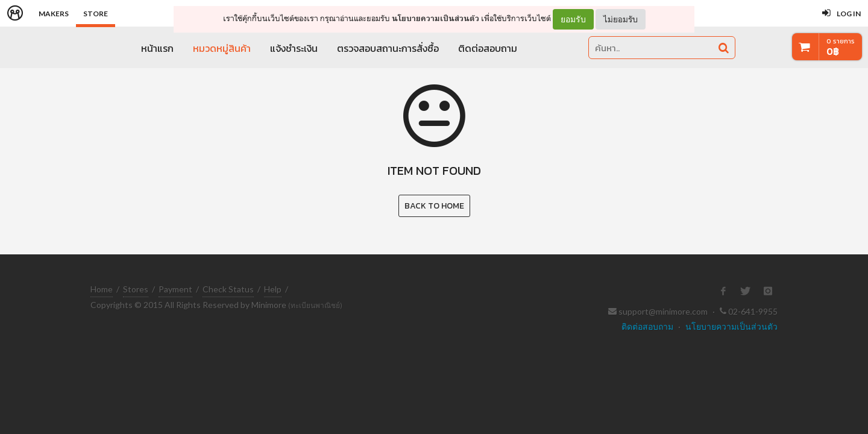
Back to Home (434, 206)
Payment (175, 289)
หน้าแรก (157, 48)
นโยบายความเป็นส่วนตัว (436, 18)
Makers (54, 14)
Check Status (228, 289)
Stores (136, 289)
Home (102, 289)
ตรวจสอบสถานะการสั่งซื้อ (388, 48)
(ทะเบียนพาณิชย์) (315, 305)
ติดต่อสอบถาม (488, 48)
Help (273, 289)
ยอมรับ (573, 19)
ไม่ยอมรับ (621, 19)
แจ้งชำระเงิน (294, 48)
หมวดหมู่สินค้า (222, 48)
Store (96, 14)
